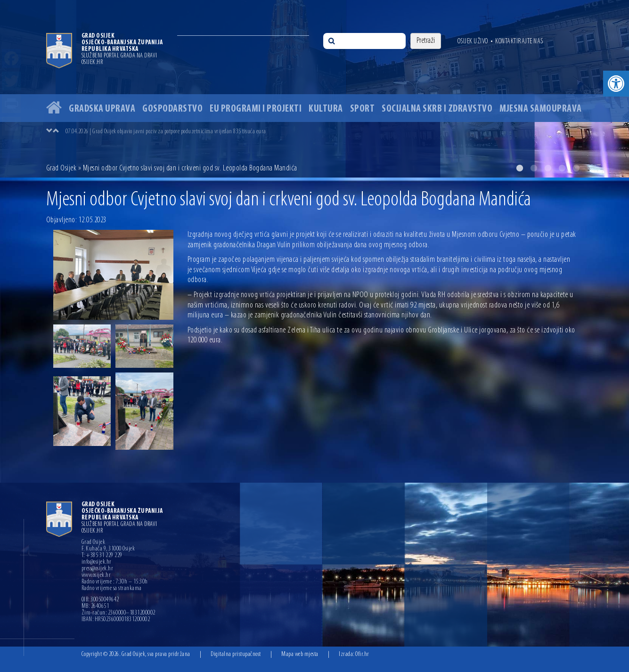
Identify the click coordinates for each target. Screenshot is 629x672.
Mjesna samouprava (541, 109)
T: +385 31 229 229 (102, 556)
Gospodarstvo (172, 109)
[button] (616, 84)
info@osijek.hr (97, 562)
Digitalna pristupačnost (236, 654)
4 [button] (562, 168)
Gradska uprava (102, 109)
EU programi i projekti (256, 109)
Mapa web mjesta (300, 654)
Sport (363, 109)
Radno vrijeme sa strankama (112, 589)
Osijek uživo (473, 41)
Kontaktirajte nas (519, 41)
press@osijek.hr (98, 569)
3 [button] (548, 168)
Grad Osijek (61, 168)
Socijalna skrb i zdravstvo (437, 109)
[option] (314, 89)
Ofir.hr (362, 654)
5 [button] (576, 168)
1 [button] (520, 168)
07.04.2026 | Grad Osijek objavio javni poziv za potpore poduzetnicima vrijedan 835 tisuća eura (166, 132)
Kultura (326, 109)
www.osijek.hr (96, 575)
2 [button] (534, 168)
